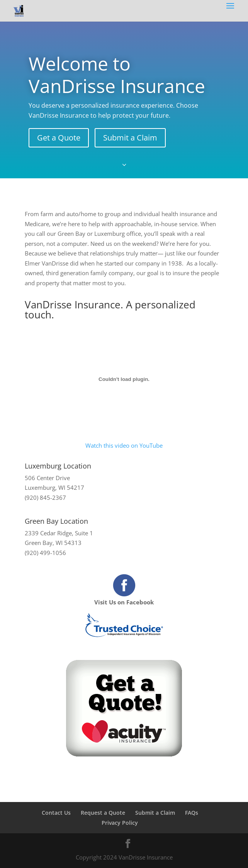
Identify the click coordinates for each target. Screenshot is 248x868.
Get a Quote (59, 138)
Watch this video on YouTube (124, 445)
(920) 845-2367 (45, 497)
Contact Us (56, 813)
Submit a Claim (130, 138)
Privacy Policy (120, 823)
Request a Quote (103, 813)
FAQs (192, 813)
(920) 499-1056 (45, 553)
